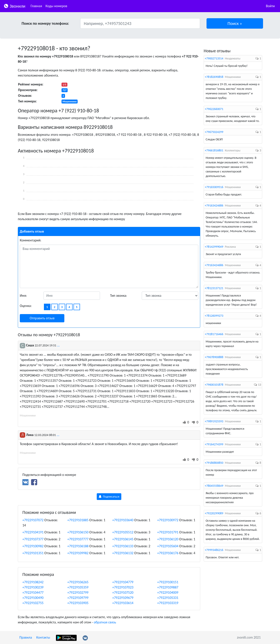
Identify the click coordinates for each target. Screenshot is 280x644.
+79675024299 (214, 132)
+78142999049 (214, 247)
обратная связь (105, 622)
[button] (235, 23)
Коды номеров (56, 6)
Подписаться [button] (109, 497)
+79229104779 (123, 582)
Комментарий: (31, 240)
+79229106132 (123, 553)
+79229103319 (168, 603)
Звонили (14, 6)
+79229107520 (123, 592)
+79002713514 (214, 58)
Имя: (23, 296)
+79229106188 (78, 546)
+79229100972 (168, 520)
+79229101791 (168, 532)
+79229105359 (78, 587)
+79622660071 (214, 109)
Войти (270, 6)
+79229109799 (78, 598)
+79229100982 (33, 546)
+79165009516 (214, 187)
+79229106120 (168, 539)
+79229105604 (168, 546)
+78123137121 (214, 288)
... (58, 345)
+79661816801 (214, 150)
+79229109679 (123, 598)
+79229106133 (123, 546)
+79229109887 (168, 587)
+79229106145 (123, 539)
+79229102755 (33, 603)
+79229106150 (78, 532)
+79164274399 (214, 444)
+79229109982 (78, 553)
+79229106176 (168, 553)
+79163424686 (214, 206)
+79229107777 (78, 539)
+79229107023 (123, 587)
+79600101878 (214, 385)
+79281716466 (214, 334)
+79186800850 (214, 463)
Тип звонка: (119, 296)
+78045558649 (214, 486)
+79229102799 (78, 592)
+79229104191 (33, 532)
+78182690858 (214, 77)
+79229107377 (33, 539)
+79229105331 (168, 598)
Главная (36, 6)
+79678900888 (214, 357)
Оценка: (26, 306)
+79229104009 (168, 592)
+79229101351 (33, 553)
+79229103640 (123, 520)
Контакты (43, 637)
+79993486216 (214, 550)
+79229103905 (78, 603)
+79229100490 (33, 598)
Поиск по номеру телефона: (45, 23)
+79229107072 (33, 520)
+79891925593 (214, 421)
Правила (26, 637)
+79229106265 (78, 582)
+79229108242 (33, 582)
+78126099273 (214, 316)
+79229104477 (33, 592)
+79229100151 (168, 582)
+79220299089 (214, 513)
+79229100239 (33, 587)
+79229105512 (123, 532)
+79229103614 (123, 603)
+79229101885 (78, 520)
